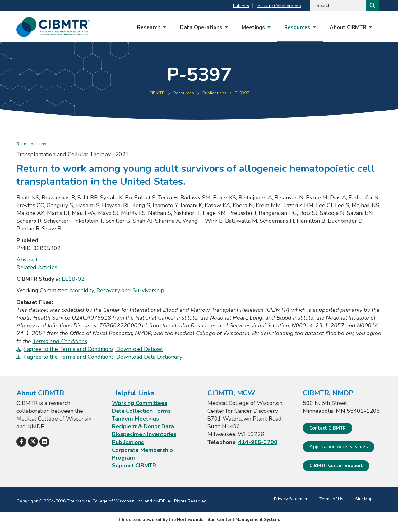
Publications (214, 93)
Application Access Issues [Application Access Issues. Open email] (339, 447)
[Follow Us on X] (33, 442)
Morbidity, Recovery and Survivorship (117, 290)
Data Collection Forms (141, 411)
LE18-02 (73, 279)
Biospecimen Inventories (144, 434)
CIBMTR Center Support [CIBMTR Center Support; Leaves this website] (336, 466)
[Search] (372, 5)
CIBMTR (157, 93)
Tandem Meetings (135, 419)
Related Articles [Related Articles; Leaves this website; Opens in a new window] (37, 267)
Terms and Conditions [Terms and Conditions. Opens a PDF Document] (60, 341)
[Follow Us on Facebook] (21, 442)
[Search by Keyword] (338, 5)
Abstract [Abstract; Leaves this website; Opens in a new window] (27, 260)
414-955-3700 (258, 442)
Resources (184, 93)
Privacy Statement (292, 499)
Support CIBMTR (134, 466)
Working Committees (140, 403)
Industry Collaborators (279, 6)
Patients (241, 6)
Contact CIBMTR (328, 428)
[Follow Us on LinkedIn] (44, 442)
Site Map (364, 499)
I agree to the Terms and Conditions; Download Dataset (93, 349)
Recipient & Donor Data (143, 426)
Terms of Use (333, 499)
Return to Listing (31, 144)
